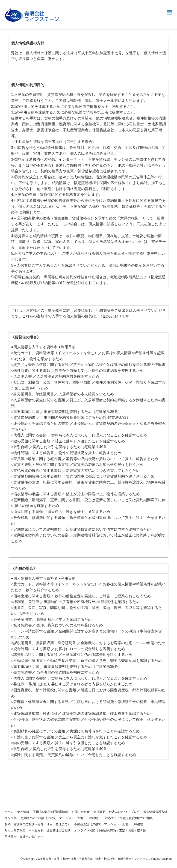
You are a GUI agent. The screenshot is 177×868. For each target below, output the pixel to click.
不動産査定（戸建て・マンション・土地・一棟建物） (110, 824)
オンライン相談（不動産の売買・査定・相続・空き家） (112, 830)
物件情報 (23, 812)
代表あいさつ (118, 812)
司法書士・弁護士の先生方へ (24, 837)
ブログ (135, 812)
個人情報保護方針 (155, 812)
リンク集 (11, 818)
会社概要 (99, 812)
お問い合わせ (81, 812)
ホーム (9, 812)
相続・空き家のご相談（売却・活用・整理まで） (38, 824)
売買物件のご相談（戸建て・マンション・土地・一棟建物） (61, 818)
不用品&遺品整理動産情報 (50, 812)
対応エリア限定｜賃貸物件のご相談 (130, 818)
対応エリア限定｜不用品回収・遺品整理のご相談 (38, 830)
